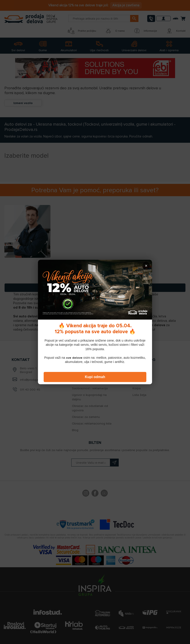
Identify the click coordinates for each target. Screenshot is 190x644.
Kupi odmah (95, 377)
